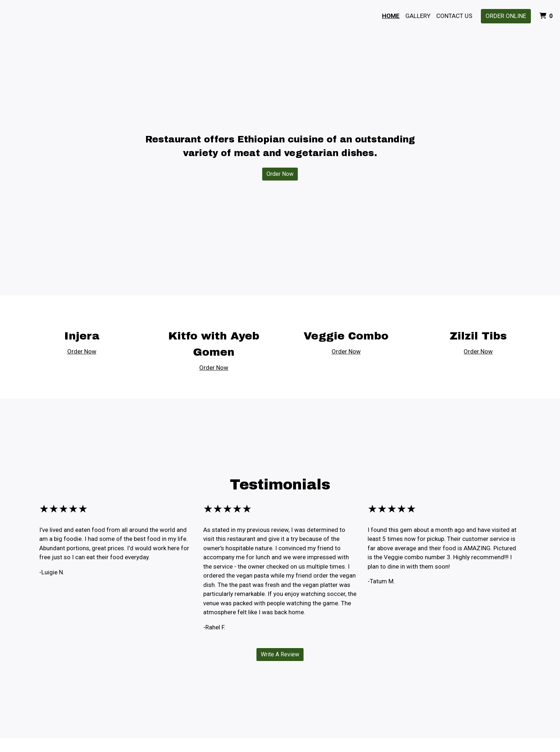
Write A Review (280, 654)
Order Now (280, 174)
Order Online (506, 16)
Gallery (418, 16)
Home (391, 16)
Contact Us (454, 16)
